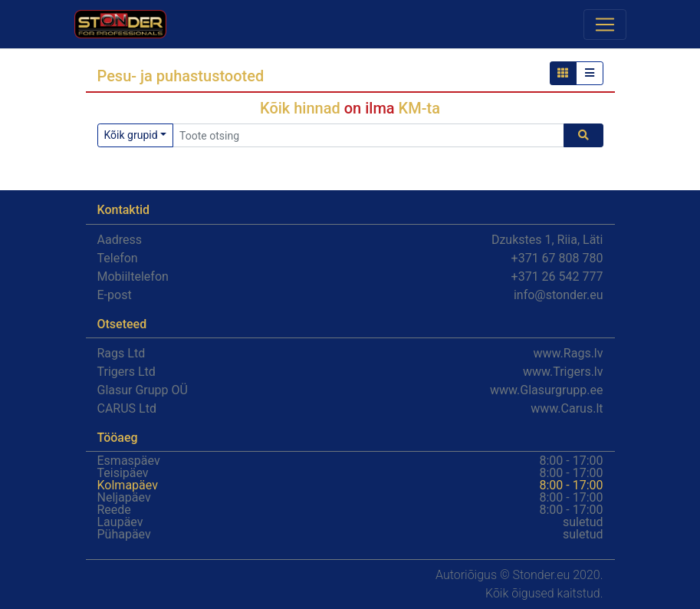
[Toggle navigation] (605, 25)
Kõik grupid (131, 135)
